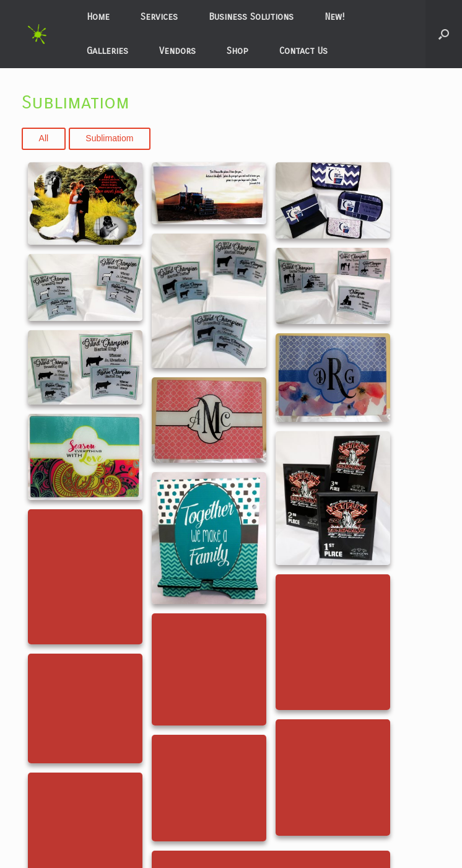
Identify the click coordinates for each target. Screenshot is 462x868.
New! (335, 17)
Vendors (177, 51)
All (44, 138)
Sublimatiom (109, 138)
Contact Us (303, 51)
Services (159, 17)
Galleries (107, 51)
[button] (444, 34)
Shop (238, 51)
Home (98, 17)
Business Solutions (251, 17)
